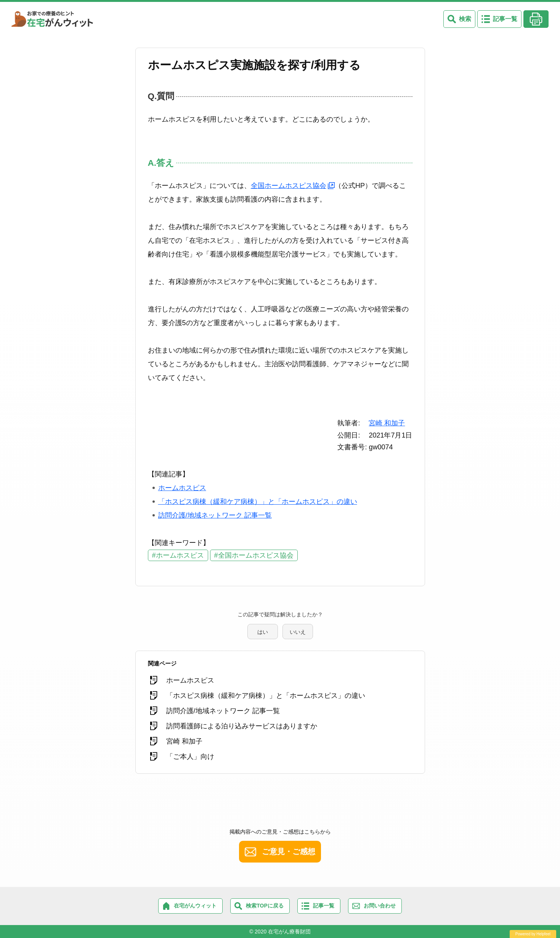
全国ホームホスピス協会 (289, 186)
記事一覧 (505, 19)
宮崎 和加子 (387, 423)
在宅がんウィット (195, 906)
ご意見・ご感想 (289, 851)
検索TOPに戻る (265, 906)
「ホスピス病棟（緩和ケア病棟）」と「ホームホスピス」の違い (258, 502)
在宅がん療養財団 (289, 932)
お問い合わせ (380, 906)
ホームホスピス (182, 488)
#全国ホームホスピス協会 (254, 555)
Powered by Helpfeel (533, 934)
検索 (465, 19)
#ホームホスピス (178, 555)
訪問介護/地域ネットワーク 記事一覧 (215, 515)
